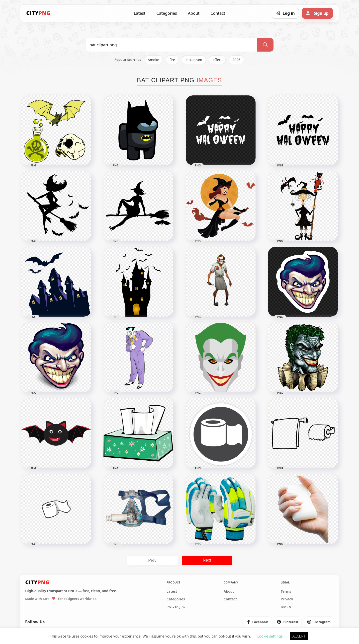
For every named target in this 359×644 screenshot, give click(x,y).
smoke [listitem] (154, 60)
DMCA (286, 607)
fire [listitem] (172, 60)
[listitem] (258, 622)
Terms (286, 591)
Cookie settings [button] (270, 636)
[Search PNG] (171, 45)
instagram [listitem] (194, 60)
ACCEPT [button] (299, 636)
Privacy (287, 599)
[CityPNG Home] (38, 13)
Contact (218, 13)
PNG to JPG (176, 607)
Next (207, 560)
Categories (167, 13)
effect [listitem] (217, 60)
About (194, 13)
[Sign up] (317, 13)
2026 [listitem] (236, 60)
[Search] (265, 45)
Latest (140, 13)
